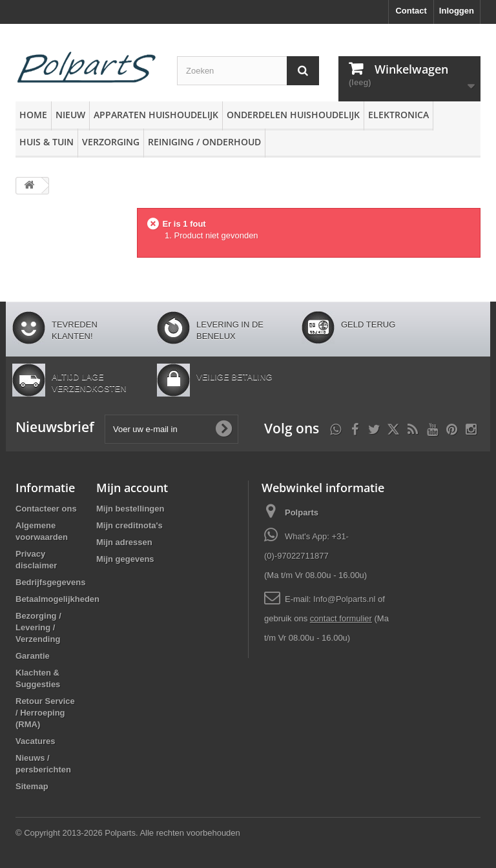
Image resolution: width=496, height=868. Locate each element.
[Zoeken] (303, 71)
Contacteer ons (46, 509)
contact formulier (341, 618)
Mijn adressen (124, 542)
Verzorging (111, 142)
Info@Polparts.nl (346, 599)
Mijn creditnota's (129, 525)
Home (33, 115)
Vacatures (35, 741)
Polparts (302, 512)
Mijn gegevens (125, 559)
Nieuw (70, 115)
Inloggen (457, 11)
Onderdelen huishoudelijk (293, 115)
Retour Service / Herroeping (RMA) (45, 713)
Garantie (33, 656)
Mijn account (132, 488)
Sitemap (32, 786)
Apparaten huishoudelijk (156, 115)
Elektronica (398, 115)
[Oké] (223, 429)
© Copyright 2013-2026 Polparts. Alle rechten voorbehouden (128, 833)
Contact (411, 11)
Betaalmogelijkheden (57, 599)
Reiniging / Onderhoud (204, 142)
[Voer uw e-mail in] (171, 429)
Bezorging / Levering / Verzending (38, 627)
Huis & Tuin (46, 142)
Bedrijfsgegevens (50, 582)
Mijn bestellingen (130, 509)
